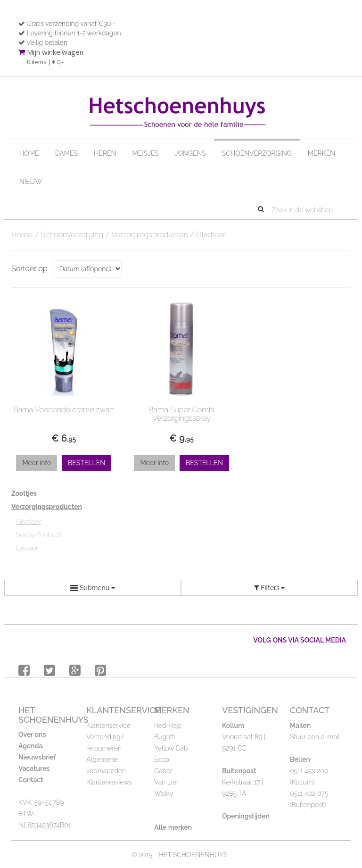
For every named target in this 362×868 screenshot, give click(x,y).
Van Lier (166, 782)
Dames (66, 153)
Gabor (163, 771)
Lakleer (27, 548)
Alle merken (173, 827)
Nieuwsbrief (37, 757)
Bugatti (165, 737)
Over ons (32, 734)
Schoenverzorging (257, 153)
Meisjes (145, 153)
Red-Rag (168, 726)
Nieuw (31, 182)
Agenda (31, 746)
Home (29, 153)
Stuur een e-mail (315, 737)
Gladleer (29, 522)
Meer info (37, 463)
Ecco (162, 759)
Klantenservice (108, 726)
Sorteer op (29, 269)
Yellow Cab (171, 748)
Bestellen (86, 463)
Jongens (190, 153)
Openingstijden (246, 816)
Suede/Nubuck (39, 535)
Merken (321, 153)
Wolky (164, 793)
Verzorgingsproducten (150, 235)
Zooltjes (24, 493)
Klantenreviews (109, 782)
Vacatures (34, 768)
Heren (105, 153)
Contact (31, 780)
